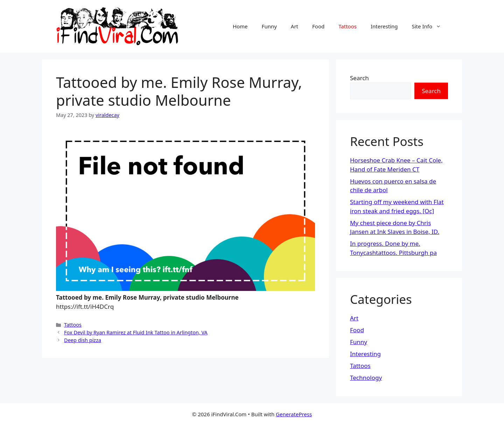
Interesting (384, 26)
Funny (269, 26)
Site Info (430, 26)
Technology (366, 378)
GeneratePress (294, 414)
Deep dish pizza (83, 340)
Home (240, 26)
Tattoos (348, 26)
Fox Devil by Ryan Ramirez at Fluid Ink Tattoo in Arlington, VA (136, 332)
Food (318, 26)
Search (359, 78)
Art (295, 26)
